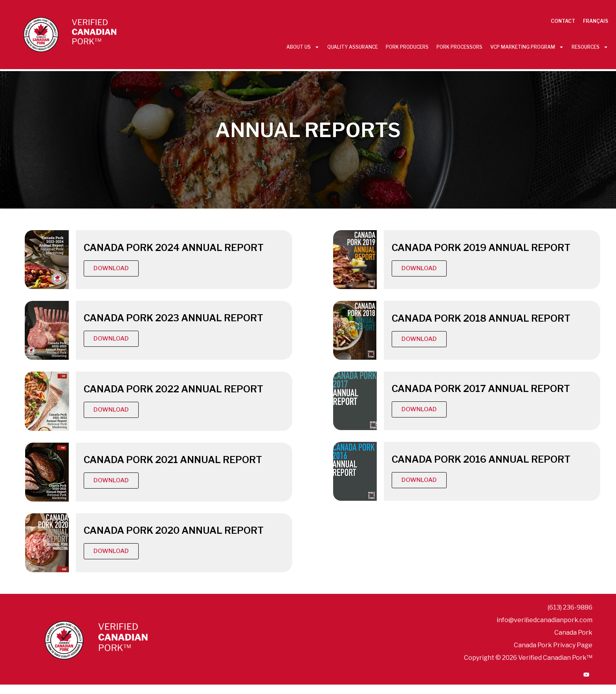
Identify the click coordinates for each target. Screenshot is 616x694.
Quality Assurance (353, 47)
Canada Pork (573, 633)
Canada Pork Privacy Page (553, 645)
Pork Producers (407, 47)
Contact (563, 21)
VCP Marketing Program (527, 47)
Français (596, 21)
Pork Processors (459, 47)
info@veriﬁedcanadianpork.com (544, 620)
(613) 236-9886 (570, 607)
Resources (590, 47)
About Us (303, 47)
